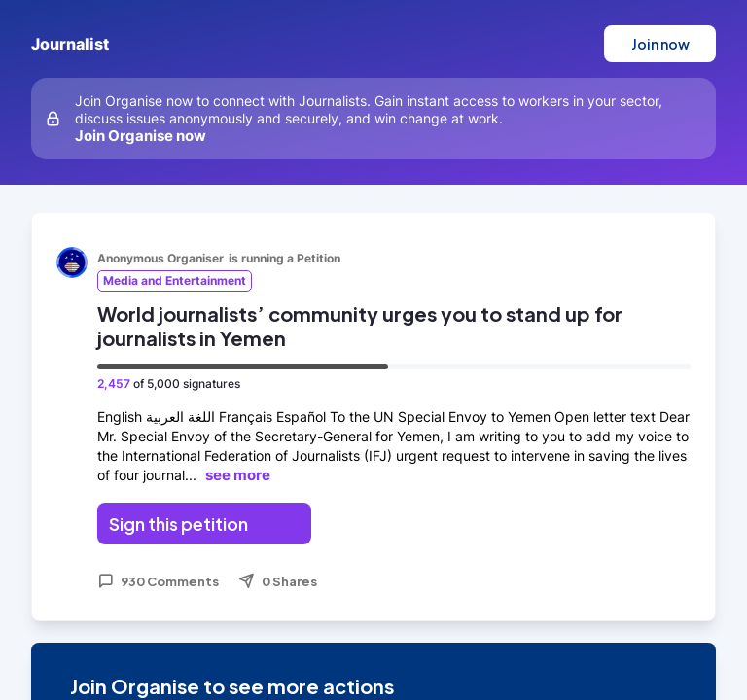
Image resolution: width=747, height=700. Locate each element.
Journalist (70, 44)
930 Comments (158, 581)
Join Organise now (141, 136)
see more (238, 475)
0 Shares (278, 581)
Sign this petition (178, 524)
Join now (660, 44)
